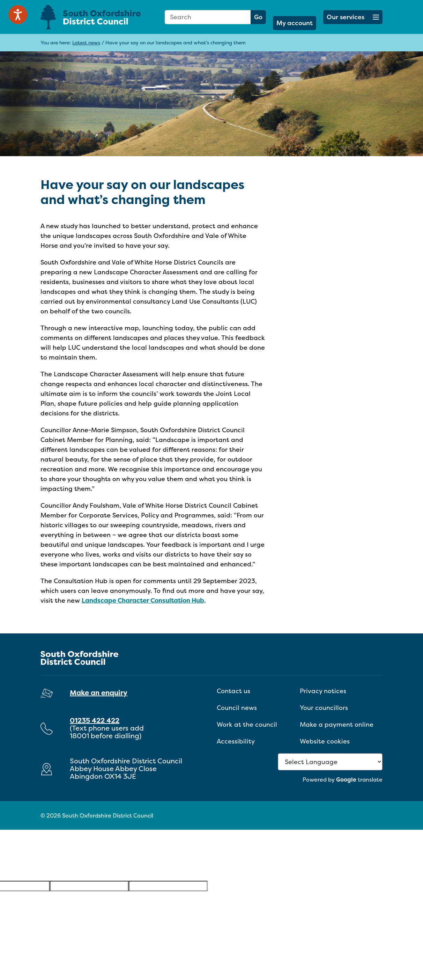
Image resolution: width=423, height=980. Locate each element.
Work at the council (247, 724)
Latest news (86, 42)
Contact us (233, 691)
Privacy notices (323, 691)
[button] (353, 17)
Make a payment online (337, 724)
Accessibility (236, 741)
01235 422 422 (95, 720)
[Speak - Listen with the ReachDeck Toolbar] (18, 15)
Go (258, 17)
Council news (237, 708)
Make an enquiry (99, 693)
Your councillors (324, 708)
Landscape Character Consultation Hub (143, 600)
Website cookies (325, 741)
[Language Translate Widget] (330, 762)
